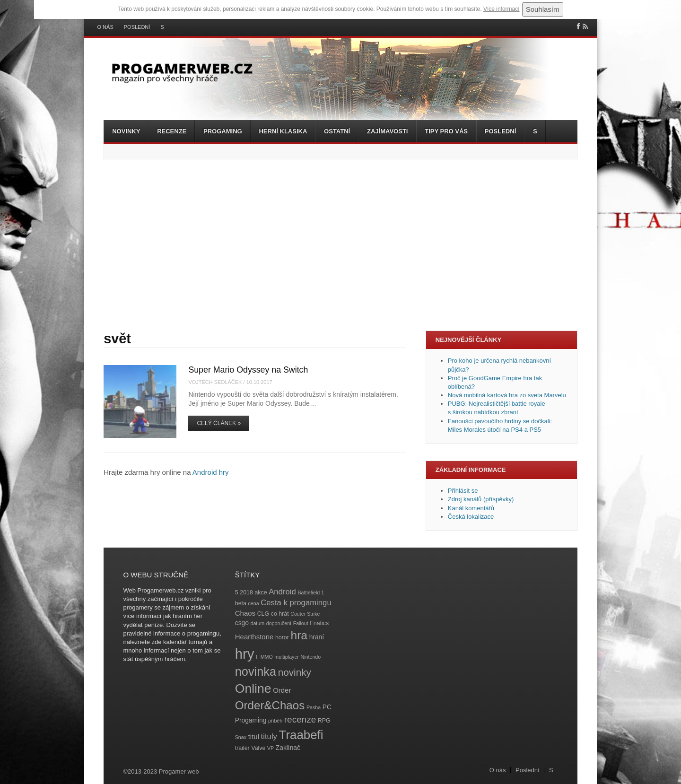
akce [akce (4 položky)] (261, 592)
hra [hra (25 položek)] (299, 635)
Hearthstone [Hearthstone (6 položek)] (254, 637)
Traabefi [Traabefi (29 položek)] (301, 735)
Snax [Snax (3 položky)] (241, 737)
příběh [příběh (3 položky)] (275, 721)
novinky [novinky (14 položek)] (295, 672)
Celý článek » (219, 423)
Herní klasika (283, 131)
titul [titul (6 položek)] (254, 736)
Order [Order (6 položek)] (282, 690)
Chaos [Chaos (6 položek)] (245, 613)
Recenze (172, 131)
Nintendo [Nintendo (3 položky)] (311, 657)
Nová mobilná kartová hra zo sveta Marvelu (507, 395)
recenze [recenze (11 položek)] (300, 719)
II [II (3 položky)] (257, 657)
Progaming (223, 131)
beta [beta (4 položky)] (241, 603)
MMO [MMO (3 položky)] (267, 657)
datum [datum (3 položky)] (257, 623)
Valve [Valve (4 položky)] (258, 748)
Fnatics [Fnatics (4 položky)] (319, 623)
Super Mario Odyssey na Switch (248, 370)
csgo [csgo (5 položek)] (242, 623)
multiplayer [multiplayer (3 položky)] (287, 657)
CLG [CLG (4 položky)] (263, 614)
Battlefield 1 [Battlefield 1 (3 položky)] (311, 592)
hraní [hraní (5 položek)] (317, 637)
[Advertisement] (340, 245)
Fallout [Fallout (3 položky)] (301, 623)
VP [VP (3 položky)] (271, 748)
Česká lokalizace (471, 517)
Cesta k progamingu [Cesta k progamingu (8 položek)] (296, 603)
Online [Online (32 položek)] (253, 688)
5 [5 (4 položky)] (237, 592)
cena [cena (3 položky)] (253, 603)
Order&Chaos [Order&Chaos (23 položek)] (270, 705)
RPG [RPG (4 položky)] (324, 721)
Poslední (137, 27)
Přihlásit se (463, 491)
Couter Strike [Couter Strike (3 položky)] (305, 614)
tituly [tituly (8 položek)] (269, 736)
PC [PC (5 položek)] (327, 707)
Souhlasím (543, 9)
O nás (105, 27)
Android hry (211, 472)
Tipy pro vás (446, 131)
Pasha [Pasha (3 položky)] (314, 707)
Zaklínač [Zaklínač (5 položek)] (288, 748)
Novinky (126, 131)
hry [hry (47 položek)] (245, 654)
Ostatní (337, 131)
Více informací (502, 9)
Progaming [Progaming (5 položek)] (251, 720)
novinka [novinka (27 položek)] (256, 671)
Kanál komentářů (471, 508)
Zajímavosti (387, 131)
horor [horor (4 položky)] (282, 637)
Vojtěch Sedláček (215, 382)
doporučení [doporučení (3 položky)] (279, 623)
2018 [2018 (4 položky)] (246, 592)
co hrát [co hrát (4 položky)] (280, 614)
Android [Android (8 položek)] (282, 592)
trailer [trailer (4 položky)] (242, 748)
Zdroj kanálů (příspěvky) (481, 499)
